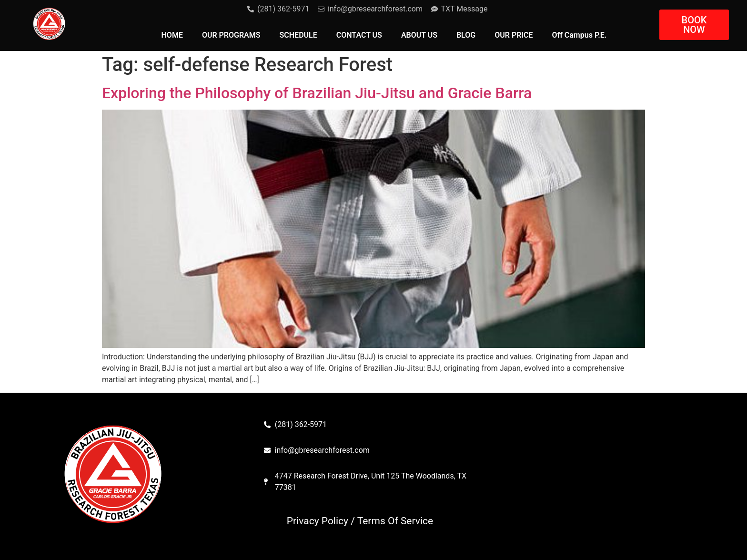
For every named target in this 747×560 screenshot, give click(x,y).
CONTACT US (359, 35)
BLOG (466, 35)
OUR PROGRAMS (231, 35)
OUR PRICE (514, 35)
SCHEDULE (298, 35)
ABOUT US (419, 35)
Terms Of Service (395, 521)
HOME (172, 35)
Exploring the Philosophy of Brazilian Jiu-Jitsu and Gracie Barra (317, 93)
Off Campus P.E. (579, 35)
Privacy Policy (318, 521)
